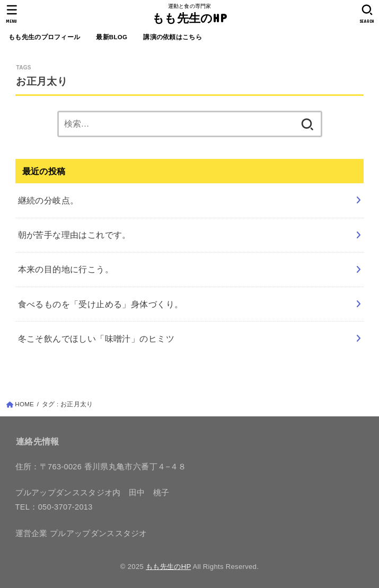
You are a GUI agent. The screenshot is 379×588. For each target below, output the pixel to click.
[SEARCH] (367, 14)
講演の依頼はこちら (173, 37)
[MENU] (12, 14)
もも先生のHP (189, 18)
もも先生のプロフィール (44, 37)
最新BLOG (112, 37)
